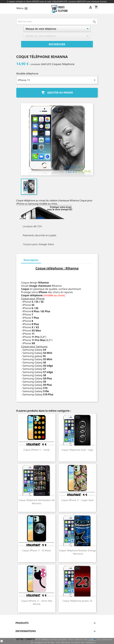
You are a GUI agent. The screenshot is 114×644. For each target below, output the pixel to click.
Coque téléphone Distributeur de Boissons (37, 502)
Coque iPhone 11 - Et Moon (37, 550)
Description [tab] (31, 260)
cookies (92, 639)
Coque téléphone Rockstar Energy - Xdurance (77, 552)
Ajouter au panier (57, 93)
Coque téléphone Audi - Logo (77, 450)
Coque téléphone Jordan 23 (77, 601)
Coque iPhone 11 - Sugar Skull (77, 500)
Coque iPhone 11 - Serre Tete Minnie (37, 602)
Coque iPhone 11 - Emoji (37, 450)
